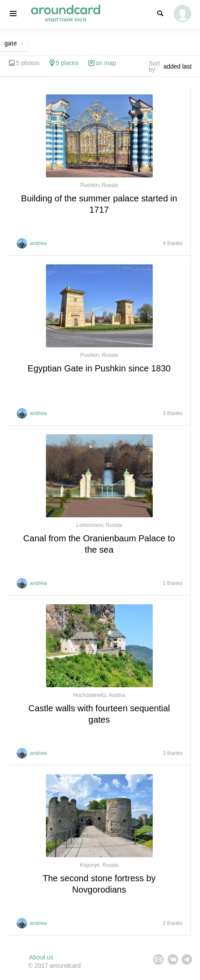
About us (41, 957)
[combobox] (180, 66)
